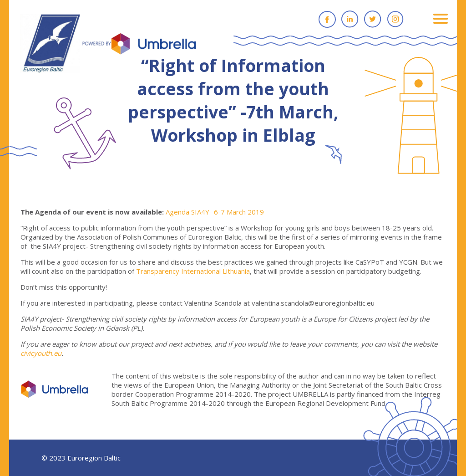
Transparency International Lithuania (193, 271)
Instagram (395, 19)
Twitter (373, 19)
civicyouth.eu (41, 353)
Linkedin (350, 19)
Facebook (327, 19)
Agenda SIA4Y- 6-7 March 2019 (215, 212)
